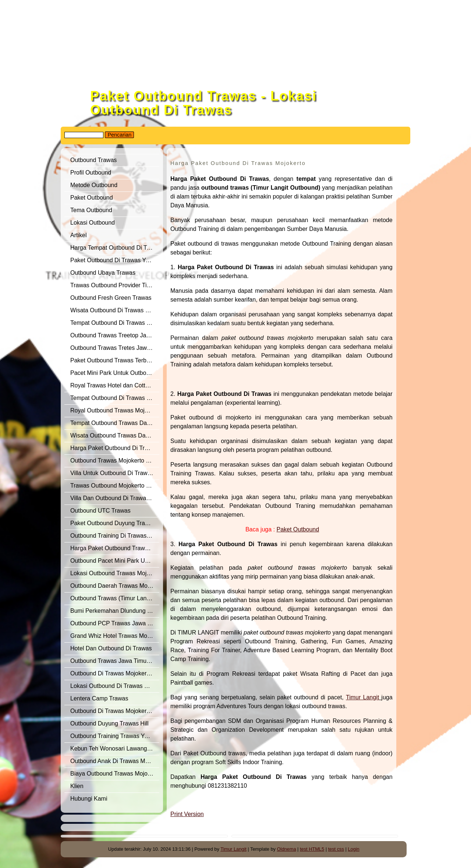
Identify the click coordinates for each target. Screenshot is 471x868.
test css (336, 849)
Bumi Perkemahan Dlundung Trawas (115, 611)
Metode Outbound (94, 185)
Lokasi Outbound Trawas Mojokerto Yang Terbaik (115, 573)
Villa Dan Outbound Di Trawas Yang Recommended (115, 498)
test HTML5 (312, 849)
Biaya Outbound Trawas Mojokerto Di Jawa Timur (115, 774)
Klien (77, 786)
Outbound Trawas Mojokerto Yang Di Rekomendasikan (115, 461)
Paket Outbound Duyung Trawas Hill (115, 523)
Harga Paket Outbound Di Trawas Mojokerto (115, 448)
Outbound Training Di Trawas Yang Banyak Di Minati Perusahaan (115, 536)
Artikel (78, 235)
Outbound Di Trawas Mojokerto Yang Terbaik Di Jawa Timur (115, 711)
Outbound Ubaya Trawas (103, 273)
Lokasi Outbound (93, 223)
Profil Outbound (91, 173)
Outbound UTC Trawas (100, 511)
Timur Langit (233, 849)
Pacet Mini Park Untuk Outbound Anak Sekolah (115, 373)
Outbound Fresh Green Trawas (111, 298)
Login (353, 849)
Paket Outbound (92, 198)
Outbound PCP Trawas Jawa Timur (115, 623)
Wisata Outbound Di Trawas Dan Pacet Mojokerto (115, 310)
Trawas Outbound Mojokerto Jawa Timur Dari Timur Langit (115, 486)
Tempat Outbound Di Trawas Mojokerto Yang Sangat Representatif (115, 323)
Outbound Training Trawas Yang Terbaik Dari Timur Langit (115, 736)
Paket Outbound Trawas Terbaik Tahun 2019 (115, 360)
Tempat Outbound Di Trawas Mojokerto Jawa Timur (115, 398)
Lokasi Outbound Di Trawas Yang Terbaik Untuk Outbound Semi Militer (115, 686)
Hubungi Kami (89, 799)
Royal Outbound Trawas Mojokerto (115, 410)
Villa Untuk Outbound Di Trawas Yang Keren (115, 473)
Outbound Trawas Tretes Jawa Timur (115, 348)
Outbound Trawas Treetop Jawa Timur (115, 335)
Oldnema (287, 849)
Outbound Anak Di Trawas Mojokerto (115, 761)
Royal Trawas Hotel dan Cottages (114, 385)
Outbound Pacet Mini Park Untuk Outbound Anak (115, 561)
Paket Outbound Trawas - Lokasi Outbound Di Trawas (203, 103)
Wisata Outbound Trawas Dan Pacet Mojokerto (115, 435)
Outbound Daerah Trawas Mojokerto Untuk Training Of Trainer (115, 586)
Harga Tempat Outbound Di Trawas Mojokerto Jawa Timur (115, 248)
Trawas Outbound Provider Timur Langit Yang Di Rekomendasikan (115, 285)
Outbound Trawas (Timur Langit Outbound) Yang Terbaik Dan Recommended (115, 598)
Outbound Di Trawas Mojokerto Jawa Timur (115, 673)
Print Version (187, 814)
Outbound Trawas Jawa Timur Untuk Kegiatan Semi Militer (115, 661)
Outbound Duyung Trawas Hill (109, 723)
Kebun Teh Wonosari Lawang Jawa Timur (115, 748)
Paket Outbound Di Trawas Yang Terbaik (115, 260)
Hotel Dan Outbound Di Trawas (111, 648)
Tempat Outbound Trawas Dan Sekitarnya (115, 423)
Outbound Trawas (93, 160)
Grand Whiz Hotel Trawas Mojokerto (115, 636)
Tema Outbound (91, 210)
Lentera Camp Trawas (99, 698)
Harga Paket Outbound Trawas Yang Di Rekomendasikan (115, 548)
